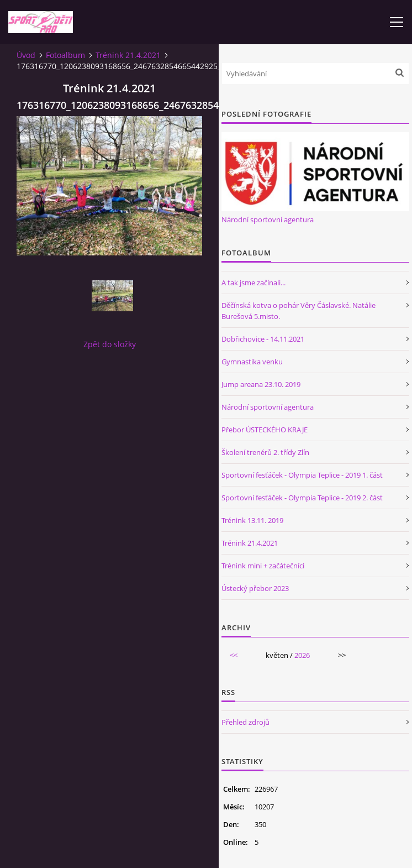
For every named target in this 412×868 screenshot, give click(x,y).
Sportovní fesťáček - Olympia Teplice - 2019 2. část (302, 498)
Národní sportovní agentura (268, 219)
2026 (302, 655)
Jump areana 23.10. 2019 (261, 384)
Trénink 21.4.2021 (128, 55)
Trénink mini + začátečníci (263, 566)
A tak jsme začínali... (253, 283)
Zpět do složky (110, 344)
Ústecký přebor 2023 (255, 588)
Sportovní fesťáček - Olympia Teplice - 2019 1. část (302, 475)
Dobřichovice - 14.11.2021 (263, 339)
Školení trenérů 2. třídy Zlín (265, 452)
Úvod (26, 55)
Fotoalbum (65, 55)
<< (234, 655)
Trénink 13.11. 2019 (252, 520)
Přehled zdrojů (245, 722)
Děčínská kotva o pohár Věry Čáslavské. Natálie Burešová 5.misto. (299, 311)
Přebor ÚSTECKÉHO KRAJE (265, 430)
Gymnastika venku (252, 362)
